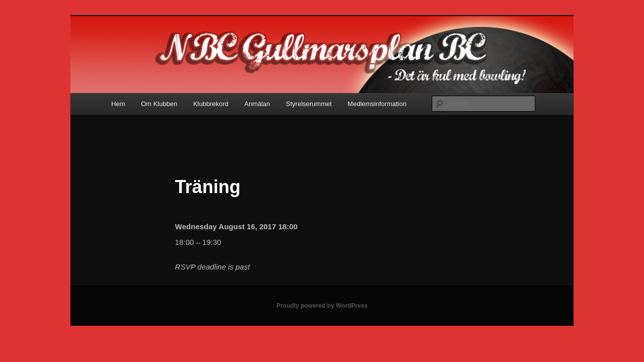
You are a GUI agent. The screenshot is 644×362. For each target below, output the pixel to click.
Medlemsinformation (377, 104)
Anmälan (257, 104)
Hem (118, 104)
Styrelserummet (309, 104)
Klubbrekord (211, 104)
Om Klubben (159, 104)
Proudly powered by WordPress (322, 306)
